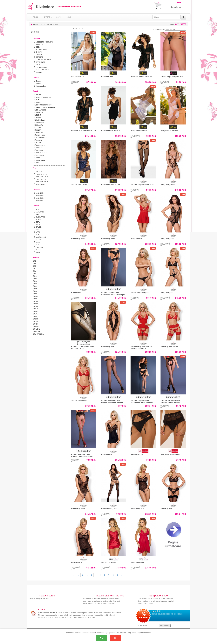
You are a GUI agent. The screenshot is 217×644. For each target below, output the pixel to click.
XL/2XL (37, 329)
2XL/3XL (37, 332)
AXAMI (37, 102)
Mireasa (37, 84)
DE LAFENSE (40, 110)
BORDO (37, 219)
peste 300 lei (39, 184)
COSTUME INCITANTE (43, 60)
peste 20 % (38, 196)
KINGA (37, 130)
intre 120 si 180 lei (41, 177)
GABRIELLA (39, 120)
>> (127, 575)
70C (36, 304)
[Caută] (183, 17)
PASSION (38, 150)
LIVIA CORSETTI (41, 138)
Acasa (34, 24)
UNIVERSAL (38, 334)
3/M (35, 289)
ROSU (37, 242)
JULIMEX (38, 128)
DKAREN (38, 112)
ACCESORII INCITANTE (43, 42)
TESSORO (39, 155)
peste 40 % (38, 201)
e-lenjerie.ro (53, 613)
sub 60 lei (38, 172)
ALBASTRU (39, 212)
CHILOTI (38, 52)
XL (35, 276)
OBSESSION (39, 145)
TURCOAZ (38, 247)
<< (74, 575)
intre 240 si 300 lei (41, 182)
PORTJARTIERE (40, 67)
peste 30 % (38, 198)
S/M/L (36, 326)
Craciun (37, 81)
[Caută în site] (167, 17)
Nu (116, 638)
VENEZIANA (39, 160)
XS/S (36, 324)
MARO (37, 232)
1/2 (35, 281)
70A (36, 299)
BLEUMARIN (39, 217)
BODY (37, 47)
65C (36, 296)
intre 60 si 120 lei (40, 174)
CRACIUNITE (39, 62)
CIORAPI (38, 55)
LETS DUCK (39, 135)
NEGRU (37, 240)
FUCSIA (37, 225)
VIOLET (37, 252)
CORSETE (38, 57)
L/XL (36, 321)
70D (36, 306)
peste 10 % (38, 193)
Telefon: (178, 24)
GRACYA (38, 125)
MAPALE (38, 140)
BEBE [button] (70, 17)
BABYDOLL (39, 44)
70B (36, 301)
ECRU (37, 222)
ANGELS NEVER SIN (42, 97)
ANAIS (37, 95)
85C (36, 311)
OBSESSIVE (39, 148)
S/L (35, 316)
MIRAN (37, 143)
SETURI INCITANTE (42, 70)
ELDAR (37, 115)
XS (35, 279)
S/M (36, 319)
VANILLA (38, 158)
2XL (36, 284)
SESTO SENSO (40, 153)
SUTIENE (38, 72)
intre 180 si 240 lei (41, 179)
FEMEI (41, 24)
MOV (36, 235)
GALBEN (38, 227)
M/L (35, 314)
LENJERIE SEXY (51, 24)
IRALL (37, 163)
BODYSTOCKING (41, 50)
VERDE (37, 250)
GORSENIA (39, 123)
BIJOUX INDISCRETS (42, 105)
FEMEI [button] (36, 17)
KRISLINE (38, 133)
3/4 (35, 286)
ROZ (36, 245)
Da (101, 638)
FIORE (37, 117)
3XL (36, 291)
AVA (36, 100)
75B (36, 309)
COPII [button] (59, 17)
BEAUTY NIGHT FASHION (44, 107)
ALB (36, 209)
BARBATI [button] (48, 17)
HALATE (37, 65)
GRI (36, 230)
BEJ (36, 214)
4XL (36, 294)
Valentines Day (40, 86)
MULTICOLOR (40, 237)
